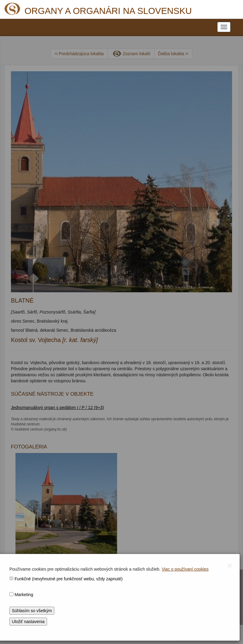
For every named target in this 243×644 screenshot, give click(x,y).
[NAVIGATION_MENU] (224, 27)
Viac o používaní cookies (185, 569)
